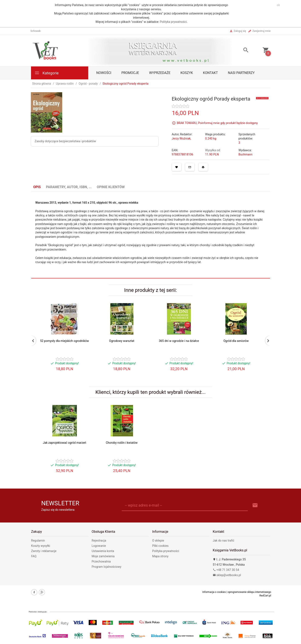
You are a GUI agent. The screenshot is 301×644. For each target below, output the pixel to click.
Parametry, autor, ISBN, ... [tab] (69, 187)
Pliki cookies (160, 546)
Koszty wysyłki (41, 546)
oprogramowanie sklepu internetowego (249, 592)
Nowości (104, 73)
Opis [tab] (37, 187)
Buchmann (245, 154)
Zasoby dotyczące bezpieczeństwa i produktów (65, 141)
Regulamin (38, 541)
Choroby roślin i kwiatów (122, 443)
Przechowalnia (101, 561)
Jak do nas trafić (224, 541)
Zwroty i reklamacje (44, 551)
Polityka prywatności (173, 22)
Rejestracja (99, 541)
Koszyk (187, 73)
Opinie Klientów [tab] (111, 187)
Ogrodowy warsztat (122, 341)
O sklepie (158, 541)
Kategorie (47, 73)
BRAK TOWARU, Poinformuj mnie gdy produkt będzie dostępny (217, 123)
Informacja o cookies (214, 592)
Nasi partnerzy (241, 73)
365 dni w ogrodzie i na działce (179, 341)
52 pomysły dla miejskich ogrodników (64, 341)
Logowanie (99, 546)
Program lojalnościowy (107, 567)
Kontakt (210, 73)
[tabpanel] (151, 235)
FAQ (34, 556)
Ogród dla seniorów (236, 341)
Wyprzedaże (160, 73)
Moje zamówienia (103, 556)
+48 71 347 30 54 (226, 570)
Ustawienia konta (103, 551)
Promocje (130, 73)
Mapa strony (160, 556)
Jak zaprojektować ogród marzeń (65, 443)
